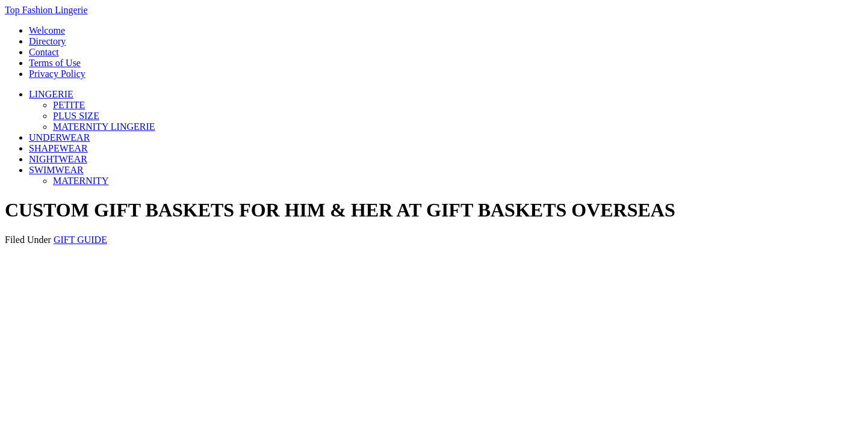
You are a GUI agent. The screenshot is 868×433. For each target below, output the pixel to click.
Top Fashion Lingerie (46, 10)
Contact (44, 52)
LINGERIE (51, 94)
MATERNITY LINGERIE (104, 127)
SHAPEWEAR (58, 148)
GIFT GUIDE (80, 240)
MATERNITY (81, 181)
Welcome (47, 30)
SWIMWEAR (56, 170)
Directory (47, 41)
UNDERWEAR (59, 137)
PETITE (69, 105)
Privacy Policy (57, 74)
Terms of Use (55, 63)
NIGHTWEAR (58, 159)
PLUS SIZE (76, 116)
